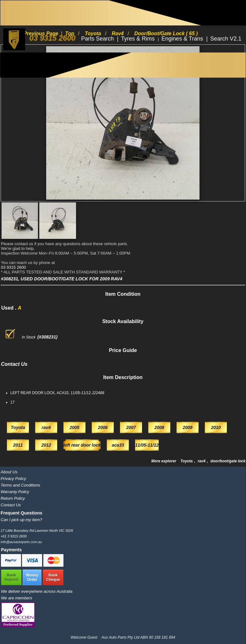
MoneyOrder (32, 577)
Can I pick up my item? (21, 520)
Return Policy (13, 498)
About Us (9, 472)
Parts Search (98, 39)
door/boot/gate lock (228, 461)
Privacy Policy (13, 479)
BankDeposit (11, 577)
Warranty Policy (15, 492)
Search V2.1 (226, 39)
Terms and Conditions (20, 485)
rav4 (202, 461)
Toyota (187, 461)
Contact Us (11, 505)
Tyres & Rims (139, 39)
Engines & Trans (183, 39)
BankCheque (53, 577)
